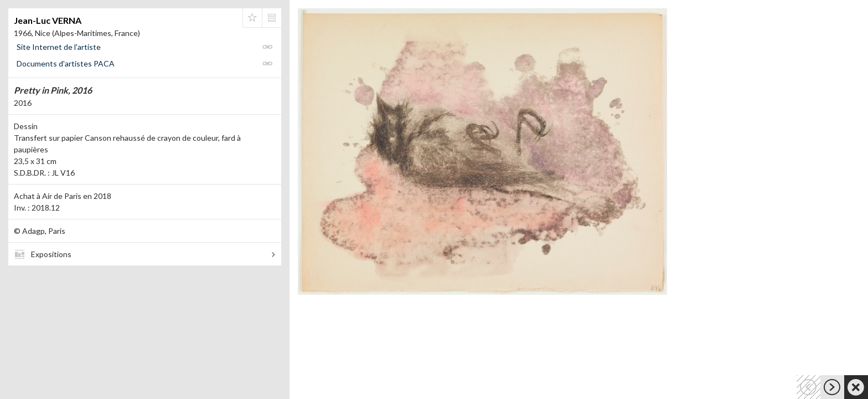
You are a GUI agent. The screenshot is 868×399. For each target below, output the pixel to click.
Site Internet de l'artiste (59, 47)
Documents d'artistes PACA (66, 63)
